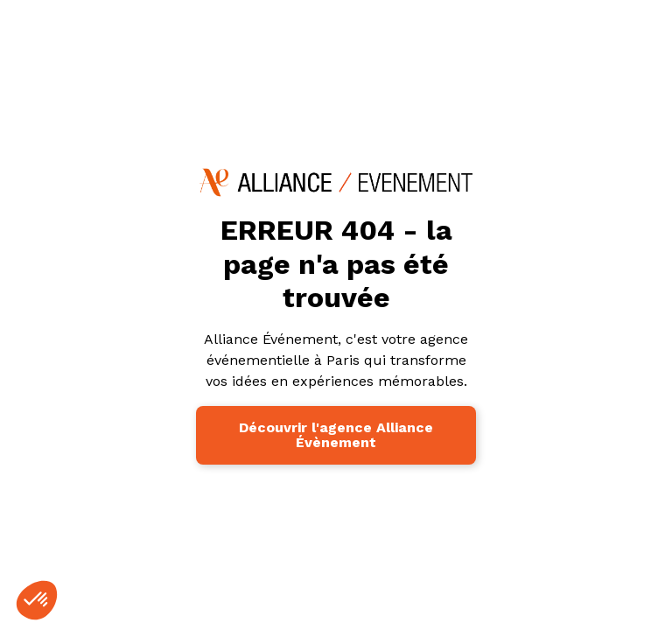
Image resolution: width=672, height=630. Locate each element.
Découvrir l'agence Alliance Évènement (336, 435)
